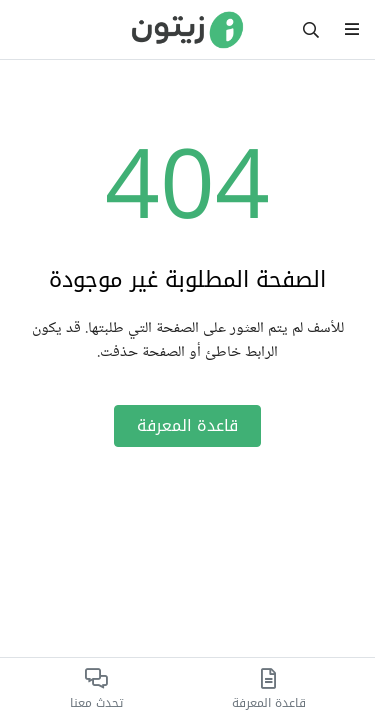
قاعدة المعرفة (187, 425)
